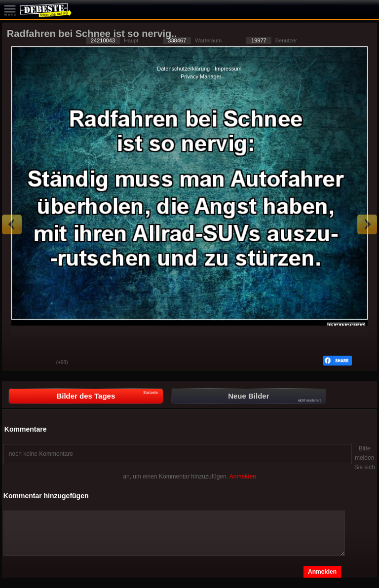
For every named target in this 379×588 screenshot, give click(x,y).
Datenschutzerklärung (183, 69)
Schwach (41, 363)
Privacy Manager (201, 76)
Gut (17, 363)
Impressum (228, 69)
